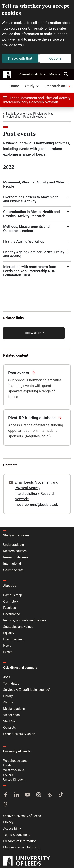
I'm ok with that (20, 58)
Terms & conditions (17, 835)
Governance (12, 614)
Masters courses (15, 551)
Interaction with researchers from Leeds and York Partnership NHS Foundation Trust (30, 271)
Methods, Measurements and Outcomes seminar (26, 229)
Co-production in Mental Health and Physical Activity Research (31, 214)
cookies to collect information (37, 23)
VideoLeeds (11, 715)
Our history (11, 601)
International (12, 564)
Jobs (7, 677)
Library (8, 696)
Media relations (14, 709)
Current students (33, 74)
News (7, 646)
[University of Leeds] (27, 861)
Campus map (13, 595)
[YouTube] (28, 795)
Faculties (9, 608)
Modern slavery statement (21, 847)
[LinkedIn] (17, 795)
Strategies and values (18, 627)
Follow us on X (34, 333)
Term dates (11, 683)
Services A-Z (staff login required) (27, 690)
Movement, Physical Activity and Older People (34, 184)
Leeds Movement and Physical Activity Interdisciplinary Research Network (37, 100)
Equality (9, 633)
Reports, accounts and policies (25, 620)
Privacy (8, 822)
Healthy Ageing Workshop (24, 241)
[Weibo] (50, 795)
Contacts (9, 728)
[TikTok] (61, 795)
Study (32, 86)
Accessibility (12, 828)
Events (8, 652)
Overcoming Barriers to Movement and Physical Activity (30, 199)
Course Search (13, 570)
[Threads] (6, 805)
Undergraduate (14, 545)
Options (55, 58)
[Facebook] (6, 795)
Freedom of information (20, 841)
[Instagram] (39, 795)
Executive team (14, 639)
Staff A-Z (9, 721)
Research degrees (16, 557)
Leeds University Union (19, 734)
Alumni (8, 702)
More (55, 74)
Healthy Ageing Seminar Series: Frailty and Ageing (34, 254)
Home (14, 86)
